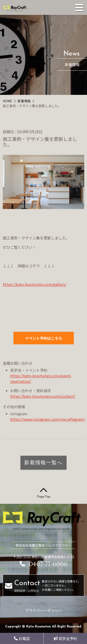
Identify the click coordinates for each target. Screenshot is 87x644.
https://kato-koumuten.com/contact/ (43, 396)
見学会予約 (65, 638)
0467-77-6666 (44, 564)
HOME (8, 101)
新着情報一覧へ (43, 462)
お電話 (22, 638)
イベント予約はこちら (44, 338)
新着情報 (24, 101)
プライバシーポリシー (44, 610)
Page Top (44, 493)
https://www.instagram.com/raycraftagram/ (48, 419)
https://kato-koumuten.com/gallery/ (35, 284)
